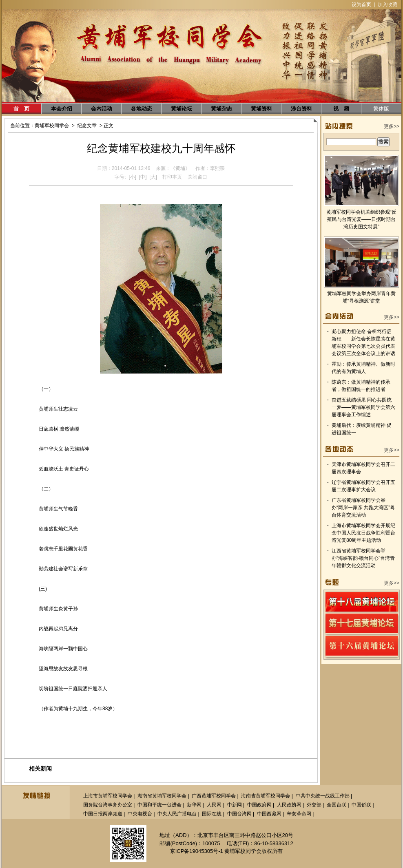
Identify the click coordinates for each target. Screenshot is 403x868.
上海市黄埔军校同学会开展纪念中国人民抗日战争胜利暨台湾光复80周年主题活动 (363, 533)
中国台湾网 (239, 814)
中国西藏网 (269, 814)
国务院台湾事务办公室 (108, 805)
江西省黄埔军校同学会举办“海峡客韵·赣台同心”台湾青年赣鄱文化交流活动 (363, 558)
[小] (132, 177)
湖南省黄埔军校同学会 (162, 796)
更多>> (392, 126)
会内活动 (102, 109)
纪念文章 (87, 126)
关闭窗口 (197, 177)
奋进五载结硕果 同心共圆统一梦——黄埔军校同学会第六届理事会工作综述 (363, 407)
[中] (143, 177)
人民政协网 (289, 805)
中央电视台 (140, 814)
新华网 (194, 805)
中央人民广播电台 (177, 814)
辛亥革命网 (299, 814)
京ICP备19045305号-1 (197, 851)
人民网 (214, 805)
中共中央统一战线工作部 (323, 796)
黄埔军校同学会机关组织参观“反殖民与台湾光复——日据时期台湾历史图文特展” (361, 219)
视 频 (341, 109)
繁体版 (381, 109)
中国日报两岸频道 (103, 814)
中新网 (235, 805)
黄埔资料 (261, 109)
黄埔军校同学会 (52, 126)
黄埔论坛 (182, 109)
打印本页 (172, 177)
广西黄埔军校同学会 (214, 796)
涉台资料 (301, 109)
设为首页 (361, 4)
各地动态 (142, 109)
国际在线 (212, 814)
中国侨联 (361, 805)
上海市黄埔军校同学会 (108, 796)
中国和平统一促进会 (159, 805)
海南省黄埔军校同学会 (266, 796)
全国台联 (337, 805)
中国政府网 (259, 805)
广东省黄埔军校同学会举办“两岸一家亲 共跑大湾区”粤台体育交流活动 (363, 508)
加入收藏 (387, 4)
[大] (153, 177)
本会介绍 (62, 109)
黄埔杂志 (221, 109)
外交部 (314, 805)
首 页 (21, 109)
